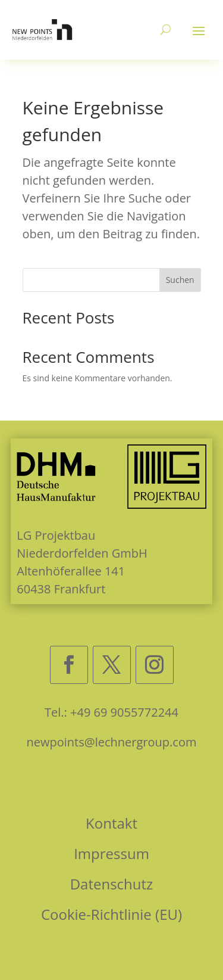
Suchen (180, 280)
